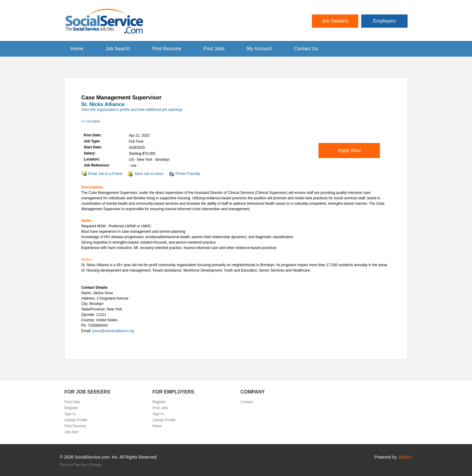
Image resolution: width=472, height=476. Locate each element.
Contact (247, 402)
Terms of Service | (75, 465)
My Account (259, 49)
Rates (157, 426)
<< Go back (91, 121)
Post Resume (167, 49)
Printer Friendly (188, 174)
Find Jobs (72, 402)
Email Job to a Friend (105, 174)
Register (71, 408)
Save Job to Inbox (149, 174)
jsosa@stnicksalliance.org (113, 331)
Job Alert (71, 432)
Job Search (118, 49)
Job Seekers (335, 21)
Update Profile (76, 420)
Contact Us (306, 49)
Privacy (96, 465)
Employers (384, 21)
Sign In (70, 414)
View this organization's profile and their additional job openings (132, 110)
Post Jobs (214, 49)
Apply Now (349, 150)
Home (77, 49)
